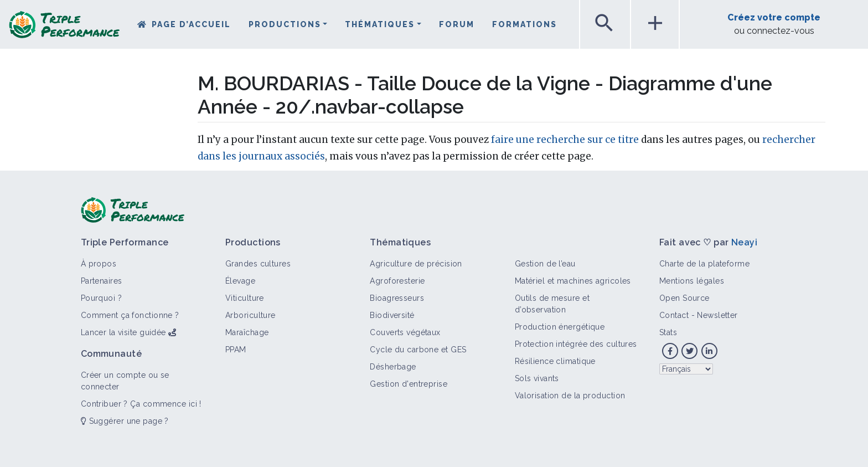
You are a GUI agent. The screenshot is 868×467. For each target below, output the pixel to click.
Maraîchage (247, 332)
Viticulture (245, 298)
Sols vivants (537, 378)
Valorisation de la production (570, 396)
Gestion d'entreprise (409, 384)
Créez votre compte (774, 17)
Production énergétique (560, 327)
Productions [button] (285, 24)
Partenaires (102, 281)
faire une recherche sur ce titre (565, 140)
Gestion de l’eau (545, 264)
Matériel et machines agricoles (573, 281)
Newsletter (717, 315)
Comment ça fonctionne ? (130, 315)
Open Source (684, 298)
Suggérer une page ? (125, 421)
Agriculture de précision (416, 264)
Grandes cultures (258, 264)
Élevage (240, 281)
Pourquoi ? (101, 298)
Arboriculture (250, 315)
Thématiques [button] (380, 24)
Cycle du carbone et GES (418, 350)
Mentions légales (692, 281)
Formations (525, 24)
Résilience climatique (555, 361)
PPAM (236, 350)
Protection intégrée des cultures (576, 344)
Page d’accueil (191, 24)
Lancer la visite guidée (123, 332)
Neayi (744, 242)
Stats (668, 332)
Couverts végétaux (405, 332)
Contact (674, 315)
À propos (99, 264)
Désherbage (393, 367)
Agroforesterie (397, 281)
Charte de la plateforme (704, 264)
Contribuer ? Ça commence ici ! (141, 404)
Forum (457, 24)
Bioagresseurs (397, 298)
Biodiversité (392, 315)
